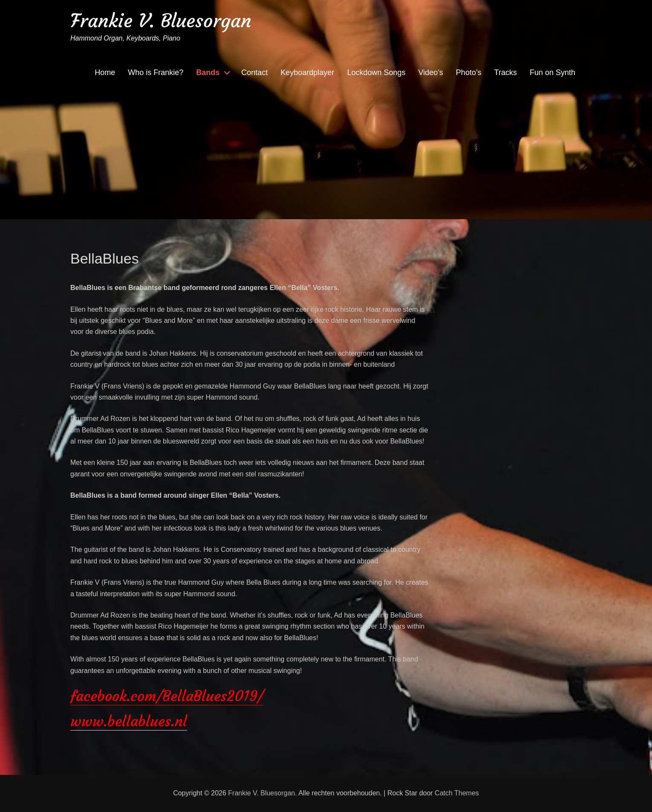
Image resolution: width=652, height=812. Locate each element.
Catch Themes (457, 793)
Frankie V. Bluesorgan (161, 21)
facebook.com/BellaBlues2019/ (167, 696)
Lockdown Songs (376, 72)
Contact (254, 72)
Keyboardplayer (307, 72)
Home (105, 72)
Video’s (430, 72)
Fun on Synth (552, 72)
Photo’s (469, 72)
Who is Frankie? (156, 72)
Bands (208, 72)
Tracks (506, 72)
